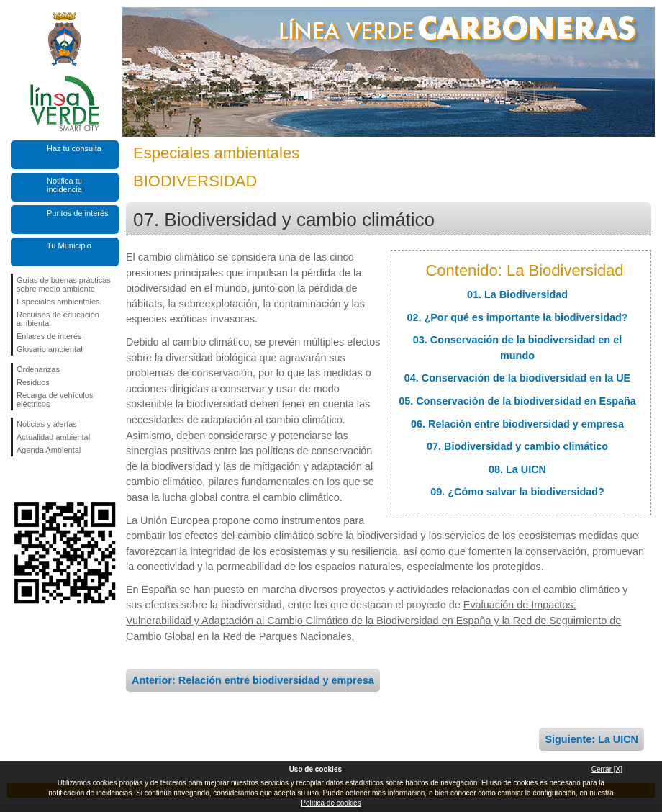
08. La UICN (517, 469)
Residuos (33, 382)
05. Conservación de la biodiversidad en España (517, 401)
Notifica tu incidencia (64, 185)
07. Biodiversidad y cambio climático (517, 446)
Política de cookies (331, 803)
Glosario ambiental (50, 349)
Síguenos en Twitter (43, 479)
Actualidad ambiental (53, 437)
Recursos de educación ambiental (58, 319)
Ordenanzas (38, 369)
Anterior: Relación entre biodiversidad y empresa (253, 680)
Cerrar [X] (607, 769)
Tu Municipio (69, 245)
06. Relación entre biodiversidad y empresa (517, 424)
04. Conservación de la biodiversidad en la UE (517, 378)
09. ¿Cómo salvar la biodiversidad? (517, 492)
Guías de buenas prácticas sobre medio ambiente (64, 284)
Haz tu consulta (74, 148)
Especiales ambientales (58, 302)
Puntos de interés (78, 213)
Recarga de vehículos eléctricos (55, 400)
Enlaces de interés (49, 336)
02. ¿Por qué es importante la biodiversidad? (517, 317)
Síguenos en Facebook (19, 479)
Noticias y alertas (47, 424)
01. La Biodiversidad (517, 294)
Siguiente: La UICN (591, 739)
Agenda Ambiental (49, 450)
